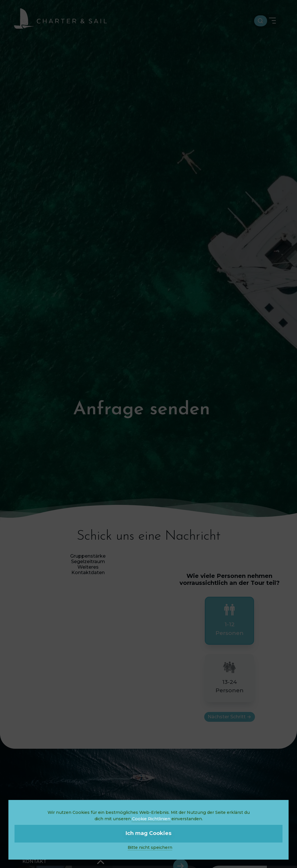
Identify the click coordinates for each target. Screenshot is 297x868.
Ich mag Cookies (148, 833)
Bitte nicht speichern (150, 847)
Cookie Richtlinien (151, 819)
